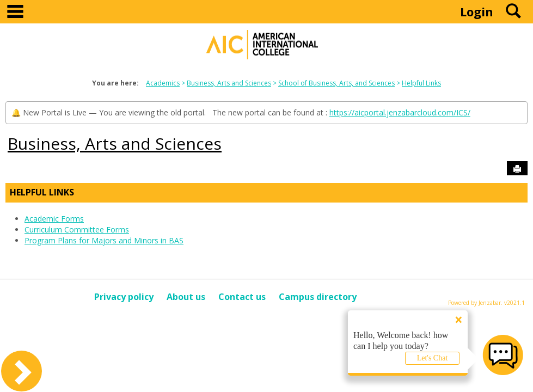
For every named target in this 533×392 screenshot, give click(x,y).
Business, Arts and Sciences (229, 83)
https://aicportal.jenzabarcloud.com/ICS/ (400, 112)
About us (186, 297)
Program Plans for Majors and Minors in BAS (104, 240)
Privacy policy (124, 297)
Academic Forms (54, 219)
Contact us (242, 297)
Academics (163, 83)
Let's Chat (433, 358)
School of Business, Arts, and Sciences (336, 83)
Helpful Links (421, 83)
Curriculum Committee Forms (77, 229)
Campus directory (318, 297)
